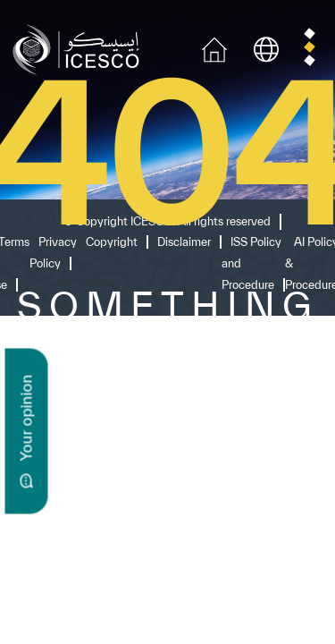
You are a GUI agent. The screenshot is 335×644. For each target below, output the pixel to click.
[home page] (80, 48)
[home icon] (214, 48)
